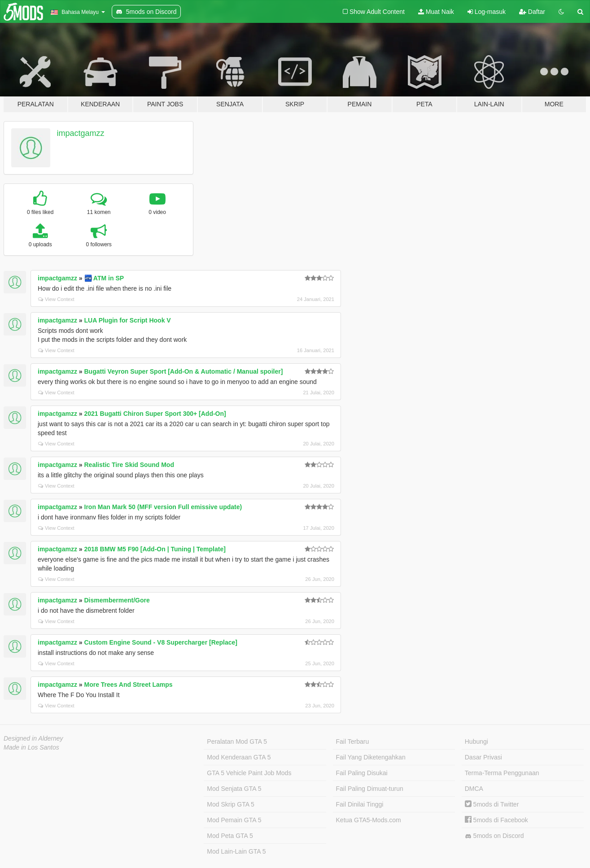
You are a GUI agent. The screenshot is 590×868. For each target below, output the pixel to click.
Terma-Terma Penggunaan (502, 773)
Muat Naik (436, 12)
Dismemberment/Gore (117, 600)
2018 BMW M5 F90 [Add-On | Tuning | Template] (155, 549)
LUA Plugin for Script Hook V (128, 320)
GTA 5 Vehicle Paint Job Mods (249, 773)
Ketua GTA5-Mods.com (369, 820)
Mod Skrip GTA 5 (231, 804)
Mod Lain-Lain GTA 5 (236, 851)
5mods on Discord (494, 836)
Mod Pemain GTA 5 (234, 820)
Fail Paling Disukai (362, 773)
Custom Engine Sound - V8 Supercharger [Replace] (161, 642)
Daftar (532, 12)
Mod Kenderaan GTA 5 (239, 757)
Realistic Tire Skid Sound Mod (129, 465)
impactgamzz (81, 133)
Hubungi (476, 742)
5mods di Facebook (496, 820)
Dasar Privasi (483, 757)
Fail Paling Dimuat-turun (370, 789)
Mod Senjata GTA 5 (234, 789)
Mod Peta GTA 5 (230, 836)
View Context (56, 299)
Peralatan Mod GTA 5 (237, 742)
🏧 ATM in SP (104, 278)
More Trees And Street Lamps (129, 685)
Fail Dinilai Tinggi (360, 804)
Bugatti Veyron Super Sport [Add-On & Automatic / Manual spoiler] (184, 371)
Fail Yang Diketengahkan (371, 757)
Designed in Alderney (33, 738)
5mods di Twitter (492, 804)
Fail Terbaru (353, 742)
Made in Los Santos (31, 747)
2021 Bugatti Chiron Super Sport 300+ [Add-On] (155, 414)
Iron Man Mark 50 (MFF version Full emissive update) (163, 507)
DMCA (474, 789)
